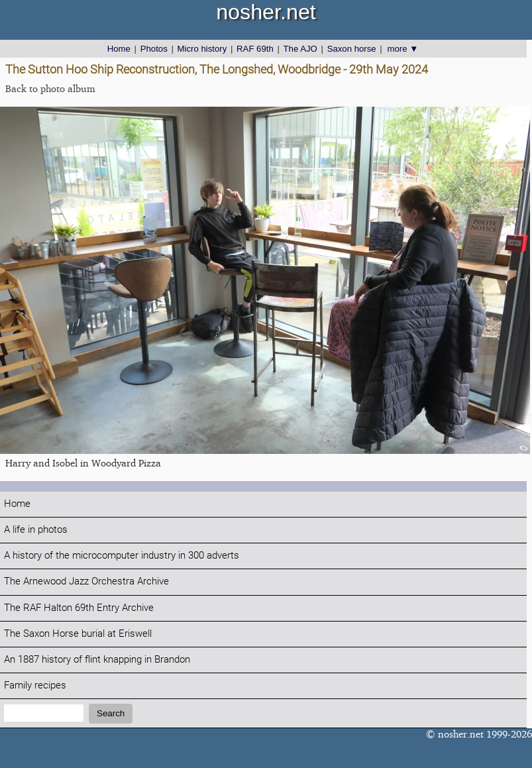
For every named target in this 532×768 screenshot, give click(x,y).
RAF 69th (255, 49)
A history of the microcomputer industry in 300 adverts (122, 556)
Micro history (202, 49)
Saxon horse (352, 49)
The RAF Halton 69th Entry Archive (79, 608)
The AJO (300, 49)
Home (119, 49)
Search (111, 713)
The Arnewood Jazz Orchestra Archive (86, 581)
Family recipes (35, 686)
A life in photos (36, 530)
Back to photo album (50, 88)
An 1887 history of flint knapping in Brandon (97, 660)
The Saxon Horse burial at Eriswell (78, 634)
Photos (154, 49)
